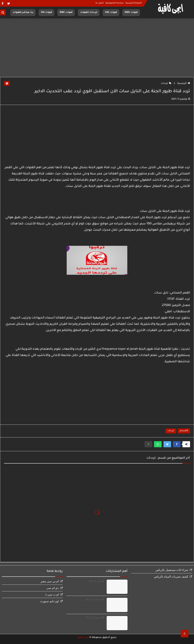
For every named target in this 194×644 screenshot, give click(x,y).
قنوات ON (47, 12)
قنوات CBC (111, 12)
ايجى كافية (83, 638)
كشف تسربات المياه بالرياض (171, 577)
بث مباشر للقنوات (23, 12)
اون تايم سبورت (49, 601)
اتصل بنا (100, 3)
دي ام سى (53, 588)
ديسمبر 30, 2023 (93, 599)
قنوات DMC (131, 12)
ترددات (166, 84)
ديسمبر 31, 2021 (93, 617)
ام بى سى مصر (50, 581)
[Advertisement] (97, 48)
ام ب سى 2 (52, 595)
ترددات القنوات (89, 12)
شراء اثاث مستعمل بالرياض (172, 570)
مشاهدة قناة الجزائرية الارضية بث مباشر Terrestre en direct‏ (85, 605)
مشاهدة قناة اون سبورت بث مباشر (88, 587)
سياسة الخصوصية (115, 3)
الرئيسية (184, 84)
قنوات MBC (66, 12)
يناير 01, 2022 (95, 581)
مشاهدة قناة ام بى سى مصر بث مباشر (86, 623)
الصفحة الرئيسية (134, 3)
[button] (177, 444)
